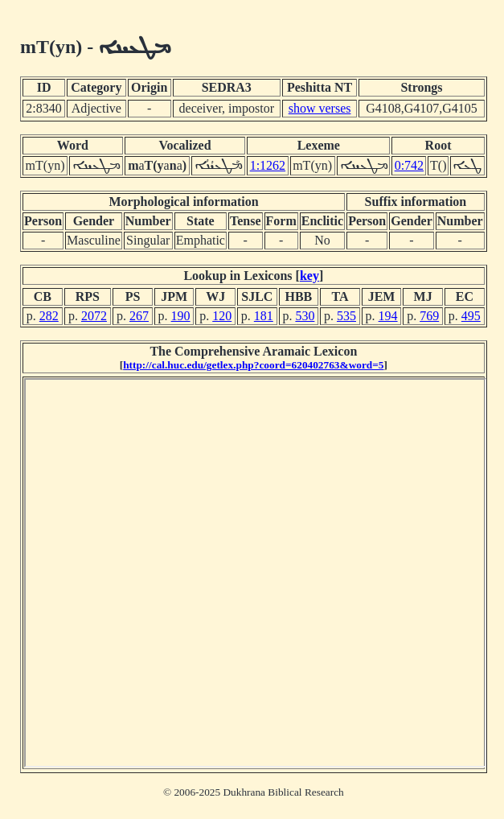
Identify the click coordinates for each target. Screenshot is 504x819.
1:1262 (268, 165)
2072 (94, 316)
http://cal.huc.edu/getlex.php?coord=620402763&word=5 (253, 365)
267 (139, 316)
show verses (320, 108)
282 (49, 316)
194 (388, 316)
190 (181, 316)
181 (264, 316)
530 (305, 316)
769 (429, 316)
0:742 (409, 165)
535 (346, 316)
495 (471, 316)
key (309, 276)
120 (222, 316)
